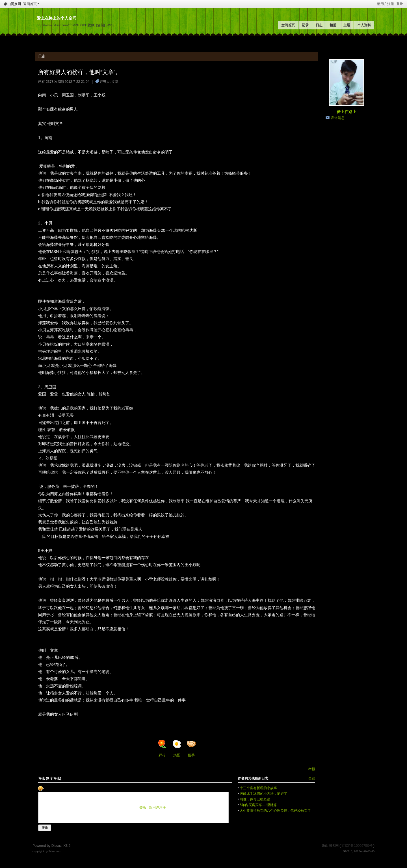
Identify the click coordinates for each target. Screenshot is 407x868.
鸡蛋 (177, 748)
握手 (191, 748)
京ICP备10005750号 (357, 846)
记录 (305, 25)
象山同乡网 (12, 4)
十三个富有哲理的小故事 (258, 788)
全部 (312, 778)
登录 (400, 4)
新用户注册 (386, 4)
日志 (319, 25)
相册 (333, 25)
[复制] (101, 25)
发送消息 (338, 118)
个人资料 (364, 25)
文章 (115, 82)
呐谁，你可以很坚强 (255, 799)
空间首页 (288, 25)
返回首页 (30, 4)
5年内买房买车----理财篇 (258, 805)
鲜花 (162, 748)
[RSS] (110, 25)
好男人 (105, 82)
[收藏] (91, 25)
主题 (347, 25)
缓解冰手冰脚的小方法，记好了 (263, 794)
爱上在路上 (347, 112)
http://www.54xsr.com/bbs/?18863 (61, 25)
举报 (312, 769)
